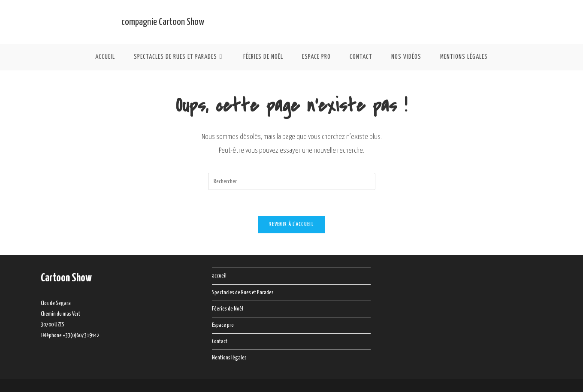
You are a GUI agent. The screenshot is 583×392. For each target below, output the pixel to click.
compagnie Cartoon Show (163, 22)
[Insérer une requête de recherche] (292, 181)
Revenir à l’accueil (291, 225)
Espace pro (223, 325)
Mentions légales (229, 358)
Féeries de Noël (228, 309)
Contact (220, 342)
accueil (219, 276)
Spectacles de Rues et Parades (243, 293)
